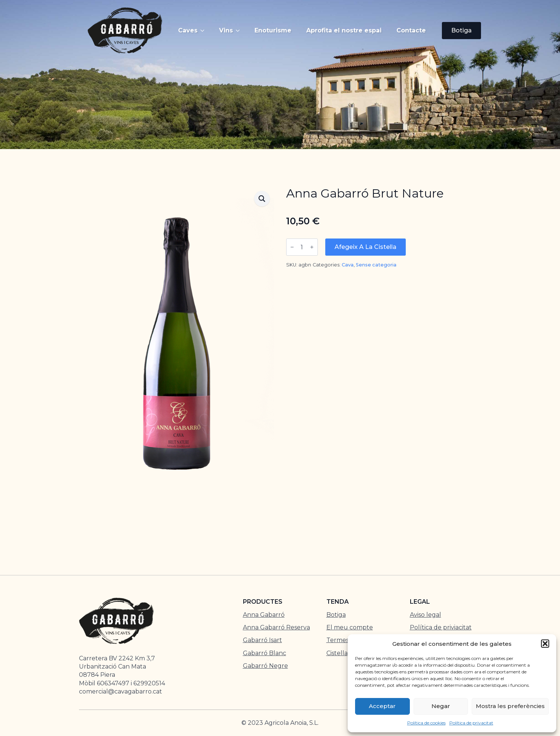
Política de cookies (426, 723)
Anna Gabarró (264, 615)
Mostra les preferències (510, 706)
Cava (348, 265)
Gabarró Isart (262, 640)
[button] (545, 644)
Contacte (411, 30)
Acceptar (382, 706)
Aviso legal (425, 615)
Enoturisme (273, 30)
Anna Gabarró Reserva (276, 627)
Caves (188, 30)
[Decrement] (292, 247)
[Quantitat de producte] (302, 247)
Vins (226, 30)
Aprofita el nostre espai (344, 30)
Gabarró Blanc (265, 653)
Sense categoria (376, 265)
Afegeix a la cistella (366, 247)
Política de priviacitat (441, 627)
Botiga (336, 615)
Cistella (337, 653)
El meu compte (350, 627)
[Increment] (312, 247)
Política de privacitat (471, 723)
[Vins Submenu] (240, 31)
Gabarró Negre (265, 666)
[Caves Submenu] (205, 31)
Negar (441, 706)
